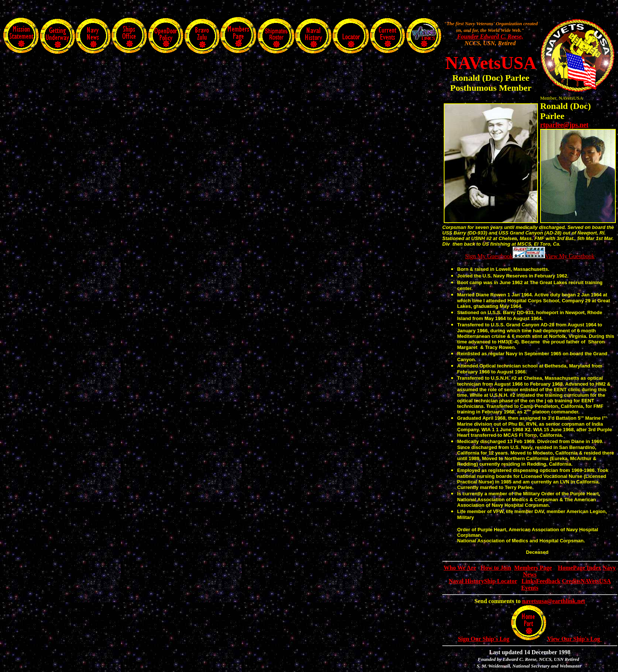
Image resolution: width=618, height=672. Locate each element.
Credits (571, 581)
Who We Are (460, 568)
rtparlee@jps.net (564, 125)
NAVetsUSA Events (530, 586)
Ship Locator (501, 581)
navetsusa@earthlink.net (553, 601)
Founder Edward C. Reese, (490, 36)
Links (529, 581)
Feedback (548, 581)
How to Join (496, 568)
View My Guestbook (570, 256)
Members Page (533, 568)
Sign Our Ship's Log (484, 639)
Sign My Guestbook (489, 256)
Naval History (466, 581)
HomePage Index (580, 568)
